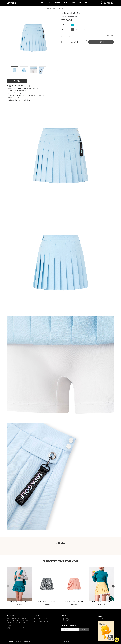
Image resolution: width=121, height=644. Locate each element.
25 (77, 30)
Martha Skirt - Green (20, 602)
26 (81, 30)
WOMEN (58, 3)
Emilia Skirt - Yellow (101, 602)
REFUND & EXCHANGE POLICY (43, 621)
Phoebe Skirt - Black (47, 602)
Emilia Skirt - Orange (74, 602)
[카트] (108, 2)
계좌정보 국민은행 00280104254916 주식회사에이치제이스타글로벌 (19, 627)
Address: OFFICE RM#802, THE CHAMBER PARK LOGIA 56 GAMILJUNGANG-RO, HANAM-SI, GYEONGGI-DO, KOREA (18, 620)
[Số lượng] (66, 37)
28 (90, 30)
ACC (74, 3)
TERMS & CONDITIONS (40, 618)
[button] (113, 586)
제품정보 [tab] (17, 81)
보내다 (84, 630)
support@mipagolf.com (104, 619)
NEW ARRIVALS (47, 3)
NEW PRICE (84, 3)
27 (85, 30)
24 (72, 30)
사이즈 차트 (110, 35)
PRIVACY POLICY (39, 624)
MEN (66, 3)
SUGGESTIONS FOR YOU (60, 561)
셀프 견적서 (74, 42)
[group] (33, 38)
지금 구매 (101, 42)
